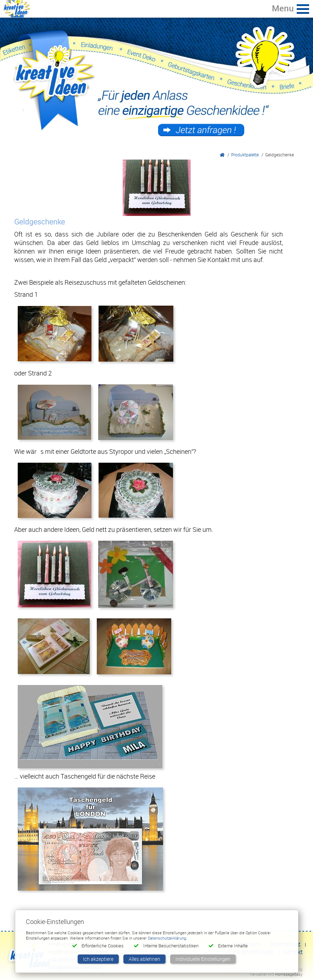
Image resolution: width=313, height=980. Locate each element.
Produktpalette (245, 155)
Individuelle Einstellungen (203, 959)
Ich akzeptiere (98, 959)
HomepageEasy (289, 974)
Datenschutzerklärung (167, 938)
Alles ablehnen (144, 959)
